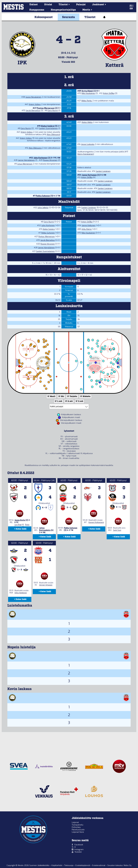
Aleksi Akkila (87, 122)
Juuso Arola (20, 520)
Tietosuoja (69, 865)
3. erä (79, 401)
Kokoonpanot (44, 17)
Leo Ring (18, 525)
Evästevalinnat (99, 865)
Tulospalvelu (78, 825)
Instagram (79, 849)
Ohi (61, 396)
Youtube (78, 852)
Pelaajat (81, 5)
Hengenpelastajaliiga (63, 10)
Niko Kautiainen (88, 93)
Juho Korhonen (40, 158)
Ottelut (48, 5)
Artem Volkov (35, 104)
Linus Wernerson (25, 164)
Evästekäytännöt (83, 865)
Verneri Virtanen (46, 585)
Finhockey (76, 827)
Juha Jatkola (43, 208)
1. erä (58, 401)
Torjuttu (72, 396)
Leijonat (75, 822)
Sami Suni (117, 530)
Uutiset (34, 5)
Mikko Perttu (87, 101)
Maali (51, 396)
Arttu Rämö (87, 91)
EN (131, 9)
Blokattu (85, 396)
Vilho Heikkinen (21, 593)
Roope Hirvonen (50, 160)
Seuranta (69, 17)
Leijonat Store (78, 832)
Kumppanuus (37, 10)
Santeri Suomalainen (48, 128)
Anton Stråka (109, 93)
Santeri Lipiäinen (103, 171)
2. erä (69, 401)
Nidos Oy (128, 865)
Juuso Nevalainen (33, 97)
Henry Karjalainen (85, 154)
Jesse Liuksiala (88, 144)
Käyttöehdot (57, 865)
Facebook (79, 845)
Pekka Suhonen (43, 196)
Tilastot (90, 17)
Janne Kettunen (89, 175)
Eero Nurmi (53, 110)
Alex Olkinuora (53, 134)
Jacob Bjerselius (33, 110)
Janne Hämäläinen (26, 160)
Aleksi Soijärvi (48, 126)
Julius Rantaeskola (45, 529)
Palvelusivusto (78, 830)
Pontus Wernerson (46, 108)
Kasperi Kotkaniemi (96, 522)
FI (131, 6)
